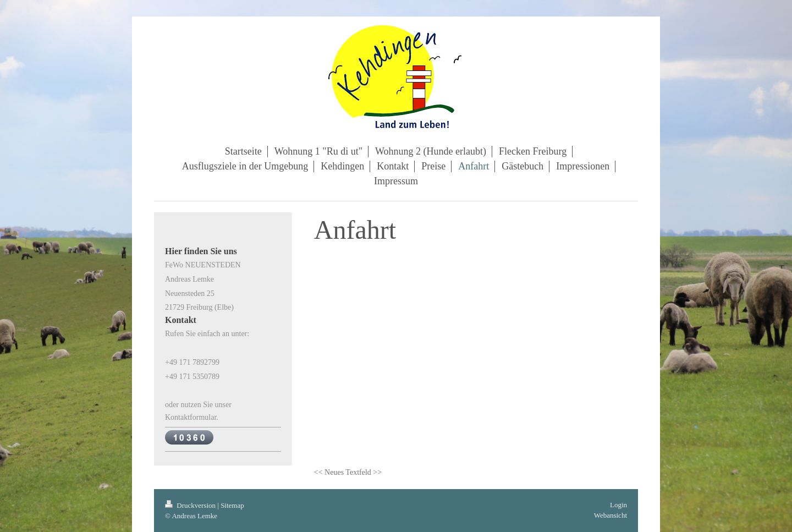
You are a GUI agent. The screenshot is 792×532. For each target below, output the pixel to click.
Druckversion (191, 505)
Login (618, 505)
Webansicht (610, 515)
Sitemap (232, 505)
